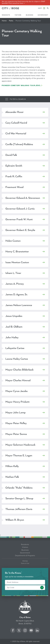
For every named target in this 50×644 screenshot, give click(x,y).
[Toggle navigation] (15, 99)
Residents (6, 15)
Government (43, 15)
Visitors (18, 15)
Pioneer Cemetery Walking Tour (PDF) (21, 86)
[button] (42, 588)
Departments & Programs (25, 556)
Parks (11, 21)
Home (4, 21)
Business (29, 15)
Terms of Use (25, 563)
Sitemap (25, 561)
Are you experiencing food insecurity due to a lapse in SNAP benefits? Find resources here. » (23, 2)
